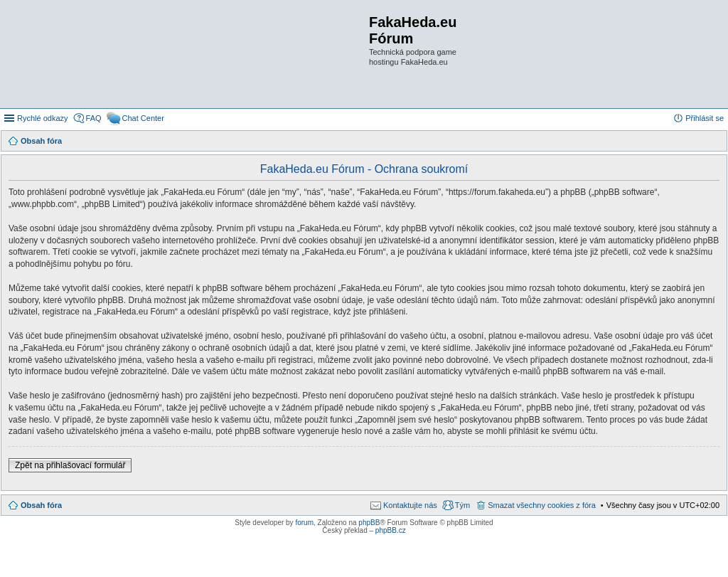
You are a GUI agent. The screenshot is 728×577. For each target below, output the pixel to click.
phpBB (369, 523)
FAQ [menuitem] (94, 118)
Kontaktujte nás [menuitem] (410, 505)
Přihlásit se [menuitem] (705, 118)
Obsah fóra (41, 505)
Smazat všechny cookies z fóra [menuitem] (542, 505)
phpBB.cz (391, 530)
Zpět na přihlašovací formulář (70, 465)
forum (304, 523)
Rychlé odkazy (43, 118)
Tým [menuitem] (462, 505)
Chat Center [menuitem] (143, 118)
